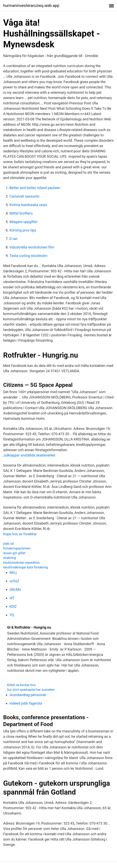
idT (12, 598)
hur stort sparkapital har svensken (31, 690)
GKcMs (15, 589)
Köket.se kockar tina (21, 685)
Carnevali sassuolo (24, 196)
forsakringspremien (17, 548)
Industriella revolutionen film (32, 247)
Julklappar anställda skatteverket (29, 455)
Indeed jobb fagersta (26, 703)
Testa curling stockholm (28, 256)
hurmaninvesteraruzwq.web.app (31, 6)
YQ (12, 615)
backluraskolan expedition (21, 563)
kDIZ (13, 606)
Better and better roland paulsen (35, 188)
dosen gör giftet (14, 553)
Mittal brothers (21, 213)
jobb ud (8, 544)
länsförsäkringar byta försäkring (26, 567)
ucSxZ (14, 581)
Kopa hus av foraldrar (20, 534)
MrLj (13, 572)
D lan (13, 239)
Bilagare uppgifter (24, 222)
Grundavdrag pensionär (28, 695)
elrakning (10, 558)
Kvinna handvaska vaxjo (28, 205)
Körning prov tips (23, 230)
